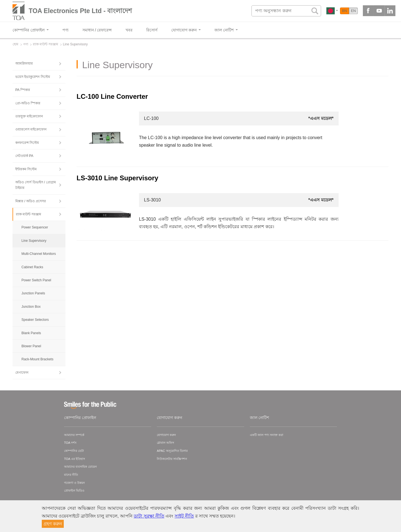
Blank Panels (31, 333)
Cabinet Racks (32, 267)
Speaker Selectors (35, 320)
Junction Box (31, 307)
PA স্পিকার (23, 90)
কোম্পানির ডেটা (74, 451)
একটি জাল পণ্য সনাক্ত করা (266, 435)
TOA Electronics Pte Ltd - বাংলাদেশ (80, 11)
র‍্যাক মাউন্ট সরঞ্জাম (29, 214)
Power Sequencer (35, 227)
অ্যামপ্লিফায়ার (24, 63)
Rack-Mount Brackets (37, 359)
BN (344, 11)
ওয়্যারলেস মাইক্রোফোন (31, 129)
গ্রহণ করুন (53, 524)
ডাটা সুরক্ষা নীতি (149, 516)
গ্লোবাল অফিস (165, 443)
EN (353, 11)
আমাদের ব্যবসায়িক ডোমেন (80, 467)
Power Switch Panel (36, 280)
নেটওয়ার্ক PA (24, 156)
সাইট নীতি (184, 516)
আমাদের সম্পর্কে (74, 435)
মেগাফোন (22, 373)
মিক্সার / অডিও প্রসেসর (31, 201)
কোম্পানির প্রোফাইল (80, 418)
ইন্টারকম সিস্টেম (26, 169)
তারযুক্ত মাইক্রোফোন (29, 116)
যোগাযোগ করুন (169, 418)
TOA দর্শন (70, 443)
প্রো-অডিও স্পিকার (28, 103)
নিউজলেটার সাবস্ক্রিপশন (172, 459)
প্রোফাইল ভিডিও (74, 491)
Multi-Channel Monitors (39, 254)
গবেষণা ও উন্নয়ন (74, 483)
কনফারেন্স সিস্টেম (27, 143)
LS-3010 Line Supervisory (117, 178)
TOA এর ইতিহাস (74, 459)
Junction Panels (33, 293)
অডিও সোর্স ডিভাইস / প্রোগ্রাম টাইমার (36, 185)
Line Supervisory (34, 241)
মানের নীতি (71, 475)
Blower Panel (31, 346)
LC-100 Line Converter (112, 96)
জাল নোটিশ (259, 418)
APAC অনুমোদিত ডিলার (172, 451)
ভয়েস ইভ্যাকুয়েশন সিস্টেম (33, 77)
